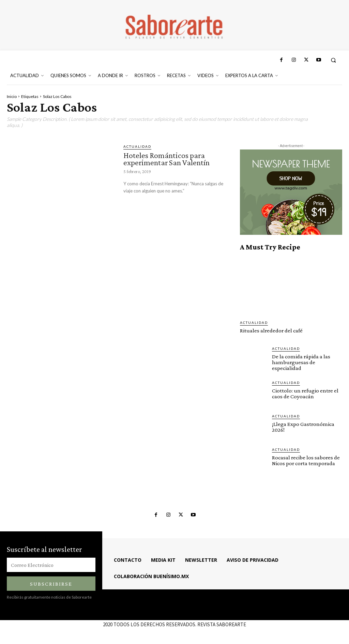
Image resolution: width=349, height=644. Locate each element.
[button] (333, 60)
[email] (51, 565)
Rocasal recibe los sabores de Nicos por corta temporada (306, 460)
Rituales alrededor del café (271, 331)
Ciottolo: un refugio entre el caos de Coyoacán (305, 393)
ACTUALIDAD (137, 146)
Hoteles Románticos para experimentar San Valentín (166, 159)
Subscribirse (51, 584)
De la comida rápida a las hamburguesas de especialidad (301, 362)
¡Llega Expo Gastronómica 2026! (303, 427)
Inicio (12, 96)
